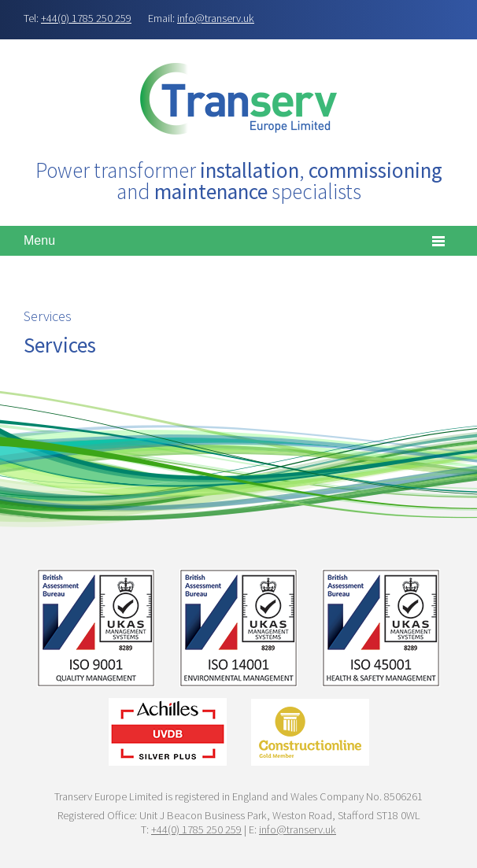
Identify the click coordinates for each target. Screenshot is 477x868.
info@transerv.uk (216, 18)
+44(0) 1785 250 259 (86, 18)
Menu (39, 240)
